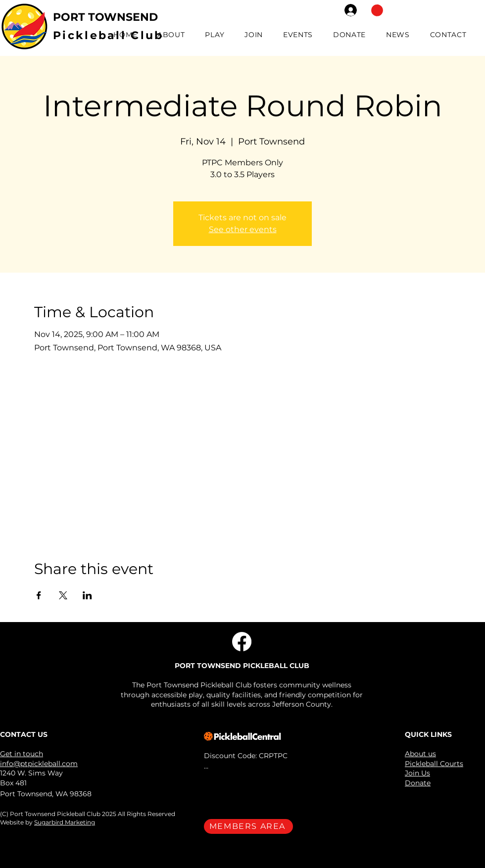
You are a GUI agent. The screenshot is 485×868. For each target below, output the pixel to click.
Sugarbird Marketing (65, 822)
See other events (243, 229)
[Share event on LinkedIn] (87, 595)
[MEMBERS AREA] (248, 826)
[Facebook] (242, 642)
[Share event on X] (63, 595)
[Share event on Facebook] (39, 595)
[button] (377, 10)
